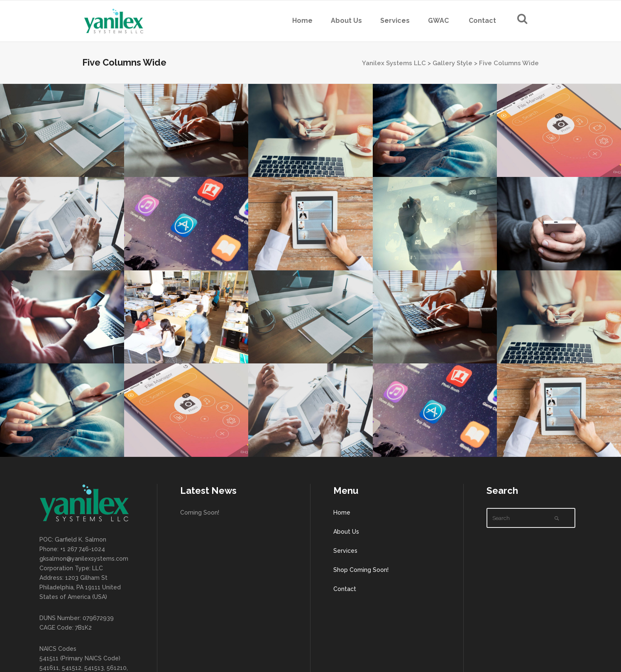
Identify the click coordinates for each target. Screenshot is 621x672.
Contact (345, 589)
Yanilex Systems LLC (394, 63)
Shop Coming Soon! (361, 570)
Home (342, 513)
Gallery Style (452, 63)
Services (345, 551)
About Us (346, 532)
